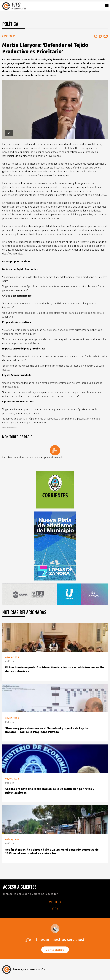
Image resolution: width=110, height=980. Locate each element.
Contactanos (55, 950)
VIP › (55, 909)
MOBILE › (55, 902)
